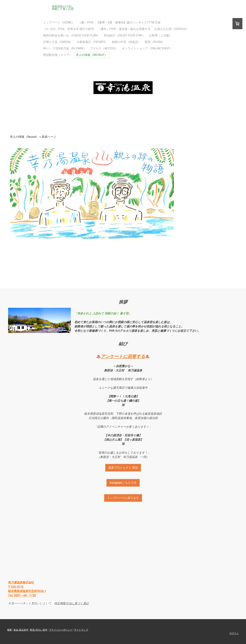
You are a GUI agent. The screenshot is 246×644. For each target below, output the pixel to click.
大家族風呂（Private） (92, 42)
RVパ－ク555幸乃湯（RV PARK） (65, 48)
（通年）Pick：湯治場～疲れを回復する (124, 29)
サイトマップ (81, 630)
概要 (10, 630)
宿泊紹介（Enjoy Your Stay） (124, 35)
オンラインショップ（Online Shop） (147, 48)
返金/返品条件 (21, 630)
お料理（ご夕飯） (161, 35)
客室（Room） (155, 42)
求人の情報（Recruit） (92, 55)
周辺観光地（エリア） (57, 55)
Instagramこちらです (123, 483)
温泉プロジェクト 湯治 (123, 468)
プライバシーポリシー (61, 630)
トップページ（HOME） (59, 22)
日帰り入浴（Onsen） (58, 42)
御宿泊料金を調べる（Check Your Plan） (71, 35)
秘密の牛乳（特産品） (126, 42)
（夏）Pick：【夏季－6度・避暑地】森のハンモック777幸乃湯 (119, 22)
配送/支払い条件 (39, 630)
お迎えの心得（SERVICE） (172, 29)
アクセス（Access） (104, 48)
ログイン (234, 633)
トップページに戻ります (123, 498)
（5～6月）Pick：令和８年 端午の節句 (68, 29)
